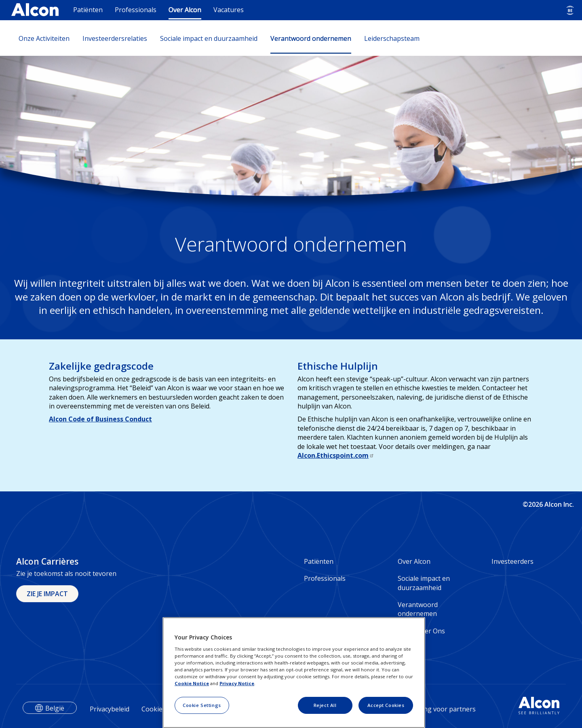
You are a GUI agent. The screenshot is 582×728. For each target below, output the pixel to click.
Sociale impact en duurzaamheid (209, 38)
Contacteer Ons (421, 631)
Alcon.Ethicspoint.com (336, 455)
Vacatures (229, 10)
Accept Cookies (386, 705)
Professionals (136, 10)
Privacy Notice (237, 683)
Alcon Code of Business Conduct (100, 419)
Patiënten (88, 10)
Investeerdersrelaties (115, 38)
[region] (294, 673)
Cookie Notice (192, 683)
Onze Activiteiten (44, 38)
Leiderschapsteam (392, 38)
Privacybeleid (110, 709)
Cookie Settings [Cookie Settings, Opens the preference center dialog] (202, 705)
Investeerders (512, 561)
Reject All (325, 705)
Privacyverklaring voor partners (427, 709)
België (55, 708)
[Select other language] (570, 10)
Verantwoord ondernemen (311, 38)
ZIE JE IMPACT (47, 594)
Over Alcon (185, 10)
